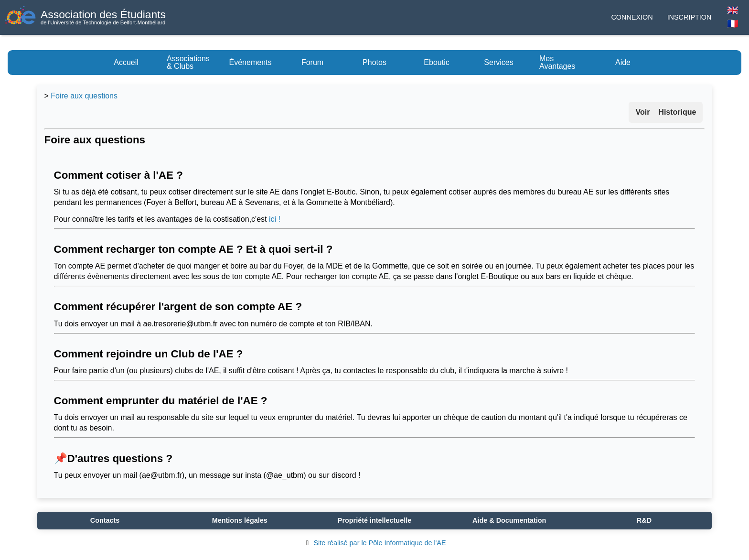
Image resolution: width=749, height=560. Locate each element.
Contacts (105, 520)
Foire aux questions (84, 96)
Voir (642, 112)
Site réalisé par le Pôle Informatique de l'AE (374, 543)
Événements (251, 62)
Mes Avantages (557, 62)
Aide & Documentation (509, 520)
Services (498, 62)
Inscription (690, 17)
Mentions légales (240, 520)
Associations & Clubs (188, 62)
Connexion (632, 17)
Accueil (126, 62)
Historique (677, 112)
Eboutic (436, 62)
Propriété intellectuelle (374, 520)
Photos (374, 62)
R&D (644, 520)
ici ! (275, 219)
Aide (623, 62)
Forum (312, 62)
